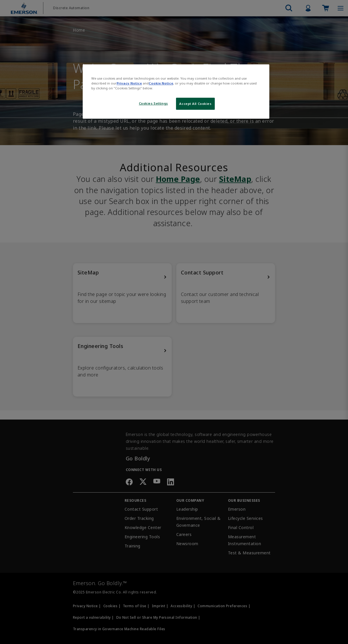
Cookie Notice (161, 83)
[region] (176, 92)
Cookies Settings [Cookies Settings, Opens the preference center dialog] (153, 103)
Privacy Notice (129, 83)
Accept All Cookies (195, 104)
